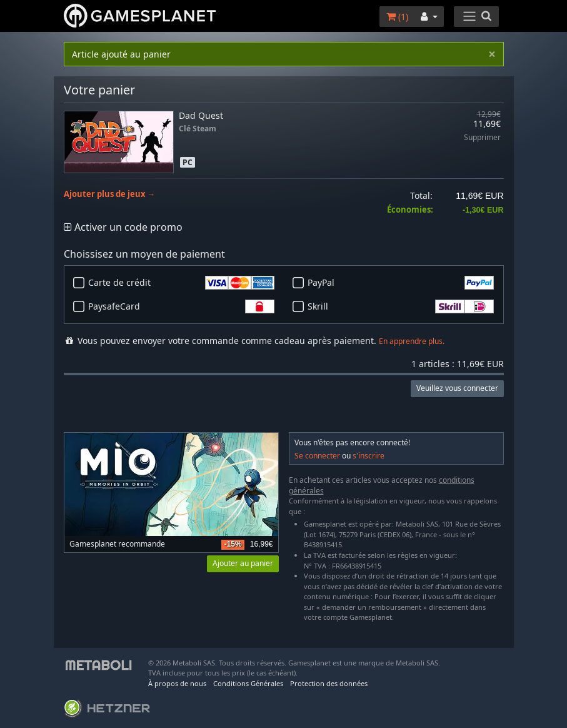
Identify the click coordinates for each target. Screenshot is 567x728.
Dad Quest (201, 115)
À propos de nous (177, 683)
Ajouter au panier (243, 563)
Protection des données (329, 683)
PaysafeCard (181, 306)
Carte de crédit (181, 283)
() (397, 17)
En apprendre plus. (412, 341)
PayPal (401, 283)
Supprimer (482, 138)
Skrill (401, 306)
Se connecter (317, 456)
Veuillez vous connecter (457, 388)
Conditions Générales (248, 683)
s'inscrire (369, 456)
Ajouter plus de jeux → (110, 194)
